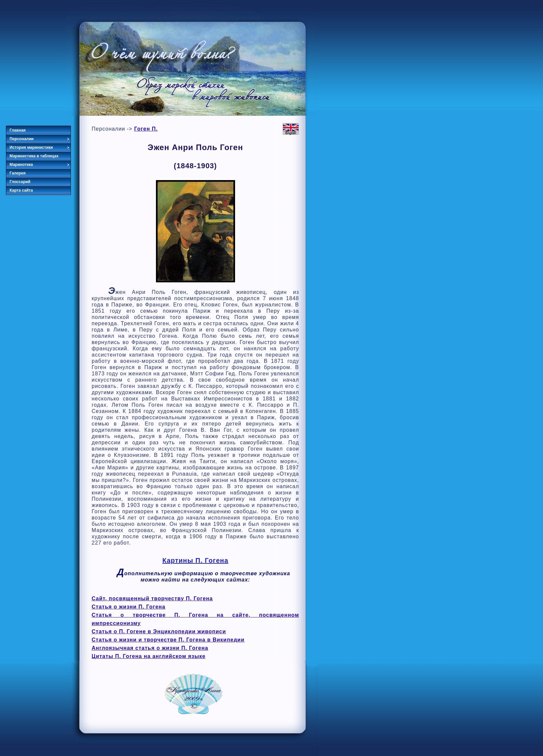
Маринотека (40, 165)
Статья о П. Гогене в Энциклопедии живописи (159, 631)
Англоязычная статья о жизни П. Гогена (150, 648)
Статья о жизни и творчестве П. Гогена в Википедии (168, 640)
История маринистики (40, 147)
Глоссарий (20, 182)
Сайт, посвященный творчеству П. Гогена (152, 598)
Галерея (17, 173)
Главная (18, 130)
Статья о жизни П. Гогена (129, 607)
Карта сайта (21, 190)
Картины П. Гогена (195, 560)
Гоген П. (146, 129)
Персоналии (40, 139)
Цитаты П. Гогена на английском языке (149, 656)
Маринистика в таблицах (34, 156)
